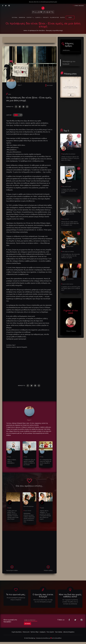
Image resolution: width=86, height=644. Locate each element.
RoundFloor (59, 638)
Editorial (15, 18)
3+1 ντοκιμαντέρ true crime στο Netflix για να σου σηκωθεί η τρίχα (46, 462)
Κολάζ (10, 508)
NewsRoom (22, 18)
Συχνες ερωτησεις (79, 6)
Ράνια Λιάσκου (70, 279)
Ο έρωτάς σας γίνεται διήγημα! (43, 596)
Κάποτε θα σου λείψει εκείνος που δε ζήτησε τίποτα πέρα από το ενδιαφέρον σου (71, 223)
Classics (38, 18)
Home (25, 30)
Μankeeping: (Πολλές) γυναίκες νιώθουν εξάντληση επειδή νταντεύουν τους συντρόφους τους (29, 518)
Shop (70, 18)
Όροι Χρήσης (59, 632)
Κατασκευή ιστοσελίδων (42, 638)
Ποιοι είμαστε (50, 632)
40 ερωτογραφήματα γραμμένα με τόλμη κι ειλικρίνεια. (16, 599)
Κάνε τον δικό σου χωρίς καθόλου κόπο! (70, 596)
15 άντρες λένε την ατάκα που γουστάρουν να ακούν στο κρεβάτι (69, 191)
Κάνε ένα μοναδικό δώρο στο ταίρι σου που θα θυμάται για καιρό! (43, 601)
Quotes (62, 18)
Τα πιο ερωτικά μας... (16, 595)
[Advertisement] (29, 549)
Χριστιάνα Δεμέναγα (29, 506)
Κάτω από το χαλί (67, 186)
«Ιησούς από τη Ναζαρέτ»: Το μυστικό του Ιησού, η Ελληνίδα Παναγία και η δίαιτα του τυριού (46, 515)
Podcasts (46, 18)
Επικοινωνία (26, 632)
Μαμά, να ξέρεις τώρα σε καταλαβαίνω (12, 461)
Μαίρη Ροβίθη (70, 246)
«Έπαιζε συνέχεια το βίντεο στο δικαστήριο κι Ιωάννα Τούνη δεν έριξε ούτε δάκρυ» (70, 158)
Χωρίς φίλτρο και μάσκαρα (69, 154)
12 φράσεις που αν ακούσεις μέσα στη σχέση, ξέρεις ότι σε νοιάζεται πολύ (71, 288)
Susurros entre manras (68, 284)
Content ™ (30, 18)
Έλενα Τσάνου (70, 149)
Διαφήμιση (42, 632)
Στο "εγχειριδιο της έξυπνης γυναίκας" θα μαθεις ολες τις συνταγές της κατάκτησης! (70, 602)
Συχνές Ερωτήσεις (17, 632)
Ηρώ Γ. (20, 85)
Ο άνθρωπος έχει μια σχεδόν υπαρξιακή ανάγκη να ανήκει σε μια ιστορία (29, 462)
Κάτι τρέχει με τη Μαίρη (68, 251)
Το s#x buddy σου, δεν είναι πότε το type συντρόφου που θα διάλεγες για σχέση (71, 256)
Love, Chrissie (28, 511)
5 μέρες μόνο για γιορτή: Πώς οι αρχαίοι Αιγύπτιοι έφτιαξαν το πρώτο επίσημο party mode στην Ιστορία (13, 515)
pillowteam (69, 181)
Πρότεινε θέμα (34, 632)
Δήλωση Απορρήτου (69, 632)
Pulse (9, 94)
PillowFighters (54, 18)
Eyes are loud (65, 219)
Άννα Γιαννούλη (70, 214)
